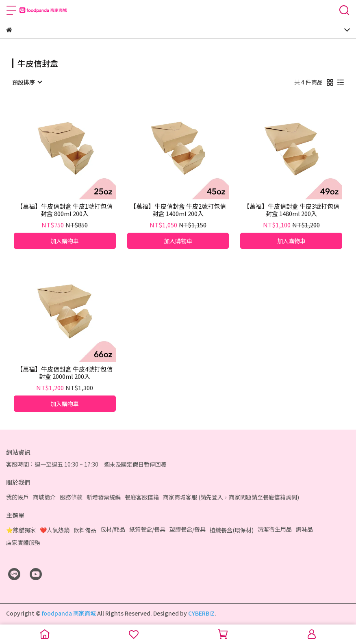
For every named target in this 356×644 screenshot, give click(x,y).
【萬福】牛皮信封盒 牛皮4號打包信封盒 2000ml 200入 (65, 373)
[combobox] (27, 82)
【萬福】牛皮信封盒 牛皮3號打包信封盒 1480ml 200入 (291, 210)
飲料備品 (85, 530)
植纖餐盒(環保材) (232, 530)
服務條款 (71, 497)
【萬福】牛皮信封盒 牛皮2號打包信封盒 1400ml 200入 (178, 210)
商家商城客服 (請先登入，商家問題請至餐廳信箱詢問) (231, 497)
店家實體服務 (23, 542)
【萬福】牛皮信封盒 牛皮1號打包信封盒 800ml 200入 (65, 210)
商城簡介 (44, 497)
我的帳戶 (17, 497)
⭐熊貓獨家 (21, 530)
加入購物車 (65, 241)
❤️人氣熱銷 (55, 530)
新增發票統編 (104, 497)
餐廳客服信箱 (142, 497)
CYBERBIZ (201, 613)
